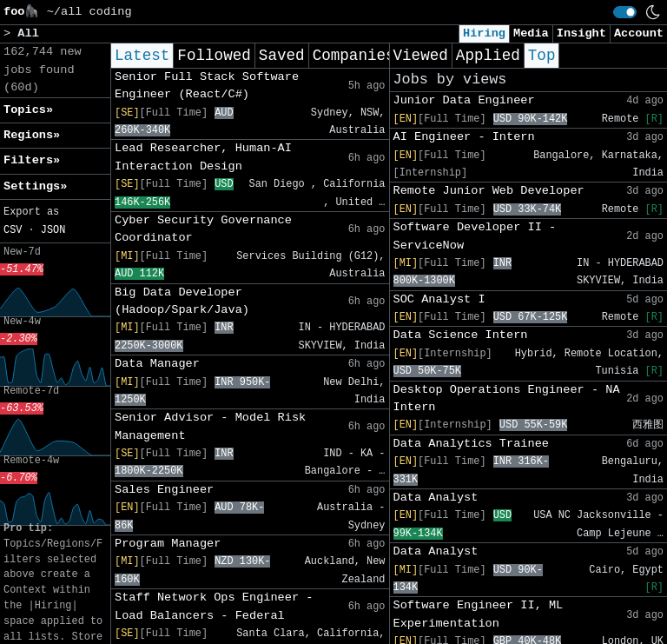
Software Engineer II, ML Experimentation (479, 614)
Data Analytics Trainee (471, 444)
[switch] (625, 12)
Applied (488, 56)
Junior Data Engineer (464, 100)
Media (531, 33)
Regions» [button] (32, 135)
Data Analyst (436, 498)
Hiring (484, 33)
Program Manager (168, 544)
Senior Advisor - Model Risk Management (210, 426)
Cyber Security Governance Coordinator (203, 229)
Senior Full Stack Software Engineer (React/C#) (207, 86)
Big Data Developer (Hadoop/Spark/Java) (182, 301)
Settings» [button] (35, 186)
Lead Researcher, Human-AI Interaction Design (203, 157)
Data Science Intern (461, 335)
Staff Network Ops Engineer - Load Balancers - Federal (214, 606)
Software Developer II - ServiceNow (475, 236)
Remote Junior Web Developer (489, 191)
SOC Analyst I (439, 299)
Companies (354, 56)
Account (639, 33)
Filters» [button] (32, 160)
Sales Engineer (164, 490)
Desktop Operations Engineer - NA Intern (507, 398)
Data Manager (157, 364)
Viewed (421, 56)
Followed (214, 56)
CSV (13, 230)
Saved (282, 56)
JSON (53, 230)
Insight (581, 33)
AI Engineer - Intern (464, 137)
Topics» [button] (28, 110)
